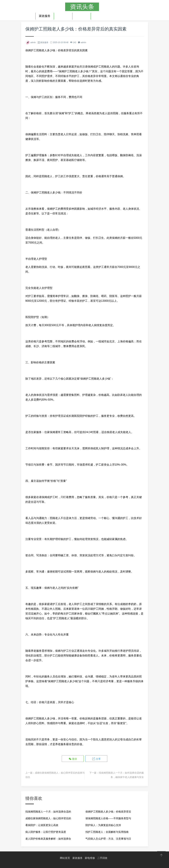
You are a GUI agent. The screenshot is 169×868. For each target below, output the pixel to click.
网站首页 (65, 858)
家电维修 (63, 16)
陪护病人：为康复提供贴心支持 (103, 825)
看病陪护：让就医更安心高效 (42, 825)
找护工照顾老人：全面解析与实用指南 (107, 832)
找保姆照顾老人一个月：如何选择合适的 (48, 811)
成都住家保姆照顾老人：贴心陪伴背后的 (48, 818)
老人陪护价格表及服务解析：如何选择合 (48, 838)
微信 (73, 759)
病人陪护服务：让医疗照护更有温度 (46, 832)
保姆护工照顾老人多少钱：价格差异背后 (108, 811)
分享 (96, 759)
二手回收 (82, 16)
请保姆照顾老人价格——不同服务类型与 (108, 818)
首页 (29, 16)
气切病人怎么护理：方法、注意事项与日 (108, 838)
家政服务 (45, 16)
